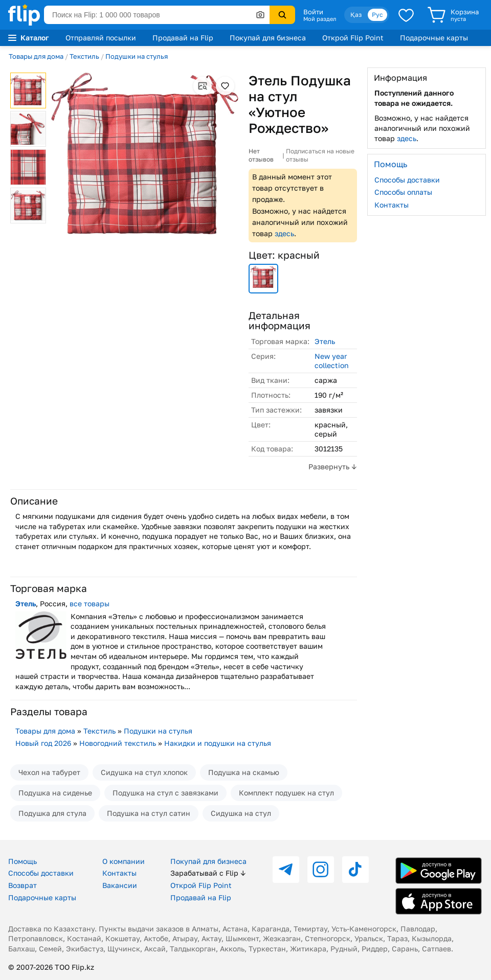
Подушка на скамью (244, 772)
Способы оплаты (403, 192)
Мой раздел (320, 19)
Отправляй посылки (101, 38)
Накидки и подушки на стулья (218, 743)
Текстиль (84, 56)
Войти (313, 12)
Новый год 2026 (43, 743)
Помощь (23, 861)
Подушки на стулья (137, 56)
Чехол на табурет (49, 772)
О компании (124, 861)
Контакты (392, 205)
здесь (284, 233)
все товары (90, 603)
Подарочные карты (434, 38)
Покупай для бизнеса (268, 38)
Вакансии (120, 885)
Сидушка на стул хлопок (144, 772)
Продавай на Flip (183, 38)
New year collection (332, 361)
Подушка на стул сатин (149, 813)
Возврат (23, 885)
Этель (325, 341)
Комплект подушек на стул (286, 793)
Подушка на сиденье (55, 793)
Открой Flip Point (353, 38)
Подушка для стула (52, 813)
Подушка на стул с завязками (165, 793)
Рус (377, 15)
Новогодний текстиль (118, 743)
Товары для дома (36, 56)
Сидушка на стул (241, 813)
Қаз (356, 15)
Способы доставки (407, 180)
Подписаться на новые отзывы (320, 155)
